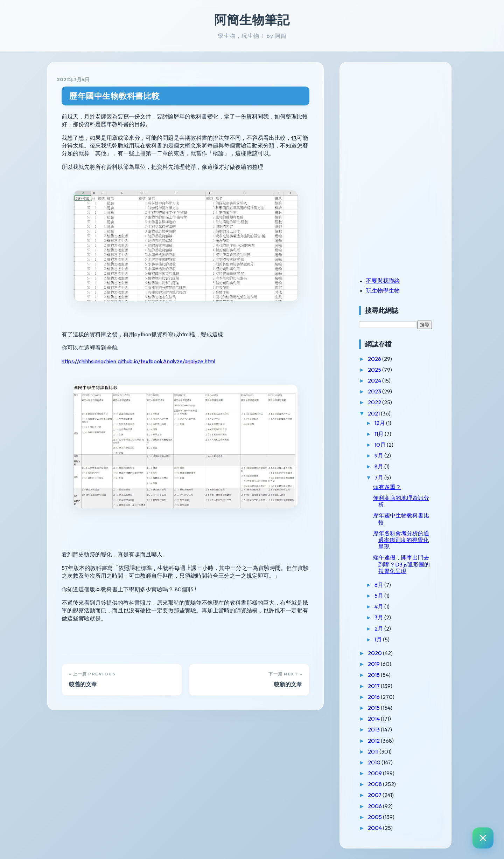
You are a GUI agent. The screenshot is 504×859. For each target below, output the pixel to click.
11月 (380, 434)
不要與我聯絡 (383, 281)
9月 (379, 455)
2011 (374, 751)
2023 (375, 391)
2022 (375, 402)
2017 (374, 686)
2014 (374, 719)
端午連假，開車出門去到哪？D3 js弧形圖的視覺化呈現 (401, 564)
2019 (374, 664)
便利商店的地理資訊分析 (401, 501)
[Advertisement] (403, 120)
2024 (375, 380)
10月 (381, 445)
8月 (379, 466)
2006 (375, 806)
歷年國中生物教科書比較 (115, 96)
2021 (374, 413)
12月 (380, 423)
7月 (379, 477)
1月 (379, 639)
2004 (375, 828)
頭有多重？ (387, 487)
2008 (375, 784)
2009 (375, 773)
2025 (375, 370)
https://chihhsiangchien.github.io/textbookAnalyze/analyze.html (138, 361)
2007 (375, 795)
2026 (375, 359)
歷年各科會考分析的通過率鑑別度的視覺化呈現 (401, 540)
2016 (374, 697)
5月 (379, 596)
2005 (375, 817)
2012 (374, 741)
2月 (379, 628)
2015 (374, 708)
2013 (374, 729)
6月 (379, 585)
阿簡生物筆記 (252, 20)
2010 (375, 762)
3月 (379, 617)
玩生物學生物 (383, 290)
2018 (374, 675)
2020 (375, 653)
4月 (379, 606)
